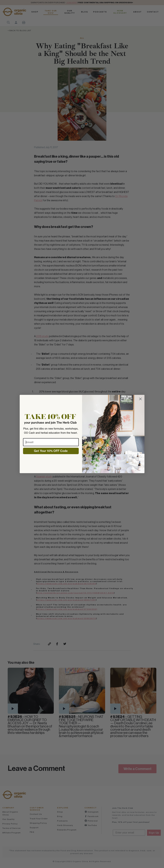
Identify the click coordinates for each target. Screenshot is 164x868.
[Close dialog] (140, 399)
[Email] (51, 442)
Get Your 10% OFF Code (51, 451)
